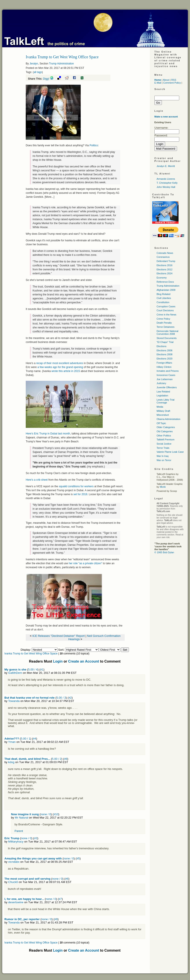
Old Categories (165, 431)
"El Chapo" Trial (165, 342)
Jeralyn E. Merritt (166, 166)
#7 (60, 899)
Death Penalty (164, 323)
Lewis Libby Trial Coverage (165, 401)
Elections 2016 (164, 265)
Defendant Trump (166, 261)
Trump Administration (61, 64)
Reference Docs (165, 282)
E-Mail (158, 83)
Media (160, 407)
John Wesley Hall (166, 187)
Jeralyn (34, 64)
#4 (35, 739)
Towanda (14, 701)
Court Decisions (165, 310)
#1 (42, 670)
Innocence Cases (166, 375)
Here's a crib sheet (37, 480)
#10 (56, 814)
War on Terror (164, 460)
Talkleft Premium (165, 440)
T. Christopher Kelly (167, 183)
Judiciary (161, 383)
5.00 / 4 (33, 670)
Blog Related (164, 294)
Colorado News (165, 253)
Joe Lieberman (165, 379)
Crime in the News (166, 315)
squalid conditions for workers (76, 486)
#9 (56, 919)
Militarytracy (16, 842)
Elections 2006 (164, 350)
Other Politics (164, 436)
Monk (163, 487)
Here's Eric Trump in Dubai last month (48, 434)
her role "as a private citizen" (85, 563)
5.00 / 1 (25, 739)
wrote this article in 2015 (66, 371)
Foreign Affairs (164, 363)
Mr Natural (21, 818)
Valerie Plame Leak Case (170, 452)
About (166, 80)
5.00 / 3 (61, 698)
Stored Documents (167, 338)
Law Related (163, 392)
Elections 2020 (164, 359)
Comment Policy (172, 83)
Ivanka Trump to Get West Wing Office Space (31, 654)
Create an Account (84, 661)
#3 (36, 838)
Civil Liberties (164, 298)
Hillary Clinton (164, 367)
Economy (162, 278)
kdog (11, 762)
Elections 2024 (164, 273)
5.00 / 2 (57, 759)
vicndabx (14, 862)
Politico (94, 145)
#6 (67, 879)
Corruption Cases (166, 306)
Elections (162, 346)
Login (58, 661)
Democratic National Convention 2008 (167, 332)
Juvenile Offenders (167, 387)
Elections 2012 (164, 269)
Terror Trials (163, 448)
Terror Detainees (165, 327)
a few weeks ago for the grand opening (60, 367)
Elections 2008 (164, 354)
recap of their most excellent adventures (60, 363)
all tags (38, 72)
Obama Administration (168, 419)
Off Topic (161, 423)
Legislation (162, 396)
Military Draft (163, 411)
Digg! (46, 79)
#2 (70, 698)
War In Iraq (163, 456)
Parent (19, 831)
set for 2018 (80, 494)
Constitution (163, 302)
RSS (174, 80)
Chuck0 (13, 882)
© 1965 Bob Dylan (164, 552)
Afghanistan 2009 (166, 290)
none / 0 (46, 814)
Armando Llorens (166, 179)
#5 (78, 858)
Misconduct (163, 415)
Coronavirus (163, 257)
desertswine (16, 902)
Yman (12, 742)
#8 (66, 759)
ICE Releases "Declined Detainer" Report (59, 636)
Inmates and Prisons (168, 371)
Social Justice (164, 444)
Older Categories (166, 427)
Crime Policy (163, 319)
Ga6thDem (15, 673)
